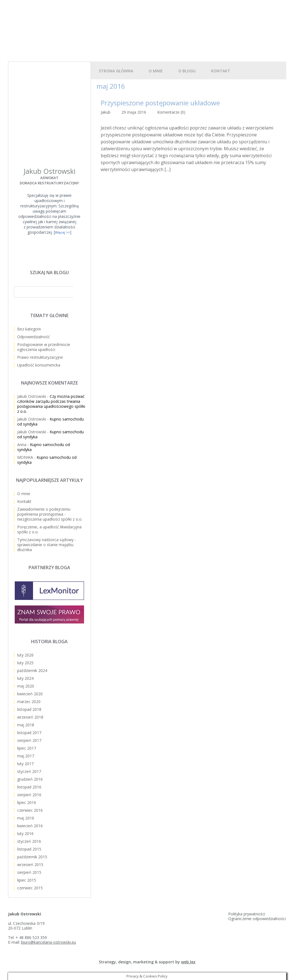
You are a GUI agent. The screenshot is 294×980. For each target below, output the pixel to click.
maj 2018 (26, 725)
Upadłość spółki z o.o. (75, 25)
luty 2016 (25, 833)
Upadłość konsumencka (39, 365)
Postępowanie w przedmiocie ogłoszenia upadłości (44, 347)
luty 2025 (25, 663)
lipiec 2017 (27, 748)
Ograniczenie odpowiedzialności (257, 919)
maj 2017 (26, 756)
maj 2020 (26, 686)
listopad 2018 (29, 709)
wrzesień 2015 (30, 865)
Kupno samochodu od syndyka (50, 422)
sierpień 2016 (29, 795)
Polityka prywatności (247, 914)
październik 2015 (32, 857)
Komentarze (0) (171, 112)
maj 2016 (26, 818)
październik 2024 (32, 670)
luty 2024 (25, 678)
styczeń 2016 (29, 841)
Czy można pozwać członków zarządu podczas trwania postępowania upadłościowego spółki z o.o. (51, 404)
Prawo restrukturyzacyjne (40, 357)
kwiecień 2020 (30, 694)
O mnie (156, 71)
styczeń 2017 (29, 771)
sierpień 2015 (29, 872)
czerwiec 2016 (30, 810)
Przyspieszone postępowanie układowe (160, 103)
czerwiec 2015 (30, 888)
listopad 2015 (29, 849)
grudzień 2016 (30, 779)
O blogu (187, 71)
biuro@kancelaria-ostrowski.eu (49, 942)
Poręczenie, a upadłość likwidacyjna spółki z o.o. (49, 529)
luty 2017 (25, 764)
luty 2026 (25, 655)
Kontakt (221, 71)
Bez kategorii (29, 329)
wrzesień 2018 (30, 717)
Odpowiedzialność (34, 337)
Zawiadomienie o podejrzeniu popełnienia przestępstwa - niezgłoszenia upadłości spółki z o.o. (50, 514)
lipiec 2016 (27, 802)
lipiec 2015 (27, 880)
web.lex (188, 962)
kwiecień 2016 (30, 826)
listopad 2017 (29, 733)
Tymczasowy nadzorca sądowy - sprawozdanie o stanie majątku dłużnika (47, 545)
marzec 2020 (29, 702)
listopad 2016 (29, 787)
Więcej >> (62, 232)
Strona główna (116, 71)
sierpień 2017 (29, 740)
